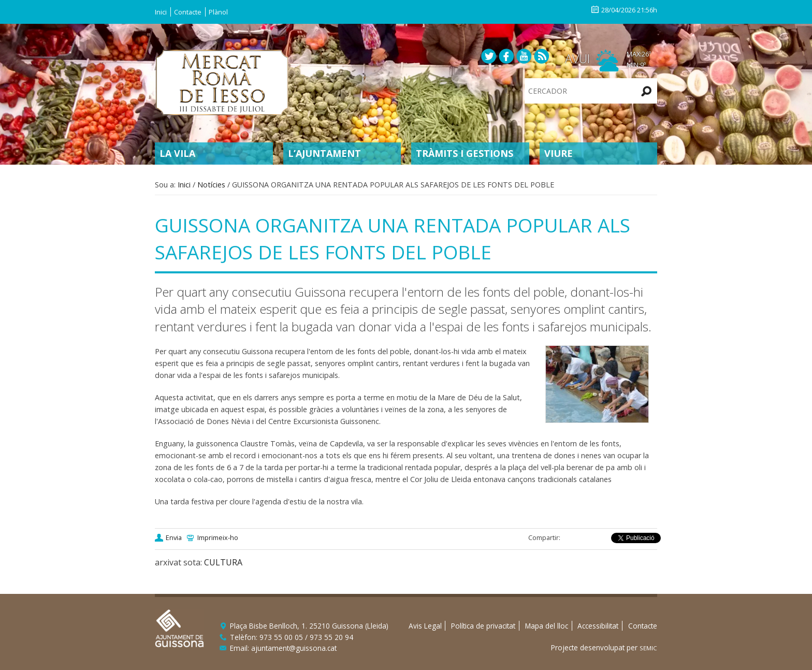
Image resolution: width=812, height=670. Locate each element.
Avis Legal (425, 626)
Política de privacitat (483, 626)
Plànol (218, 12)
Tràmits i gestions (465, 153)
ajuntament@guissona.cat (294, 648)
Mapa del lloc (547, 626)
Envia (174, 537)
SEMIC (648, 648)
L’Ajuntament (324, 153)
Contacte (188, 12)
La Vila (177, 153)
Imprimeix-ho (218, 537)
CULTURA (223, 562)
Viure (559, 153)
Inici (161, 12)
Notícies (211, 185)
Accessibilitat (598, 626)
